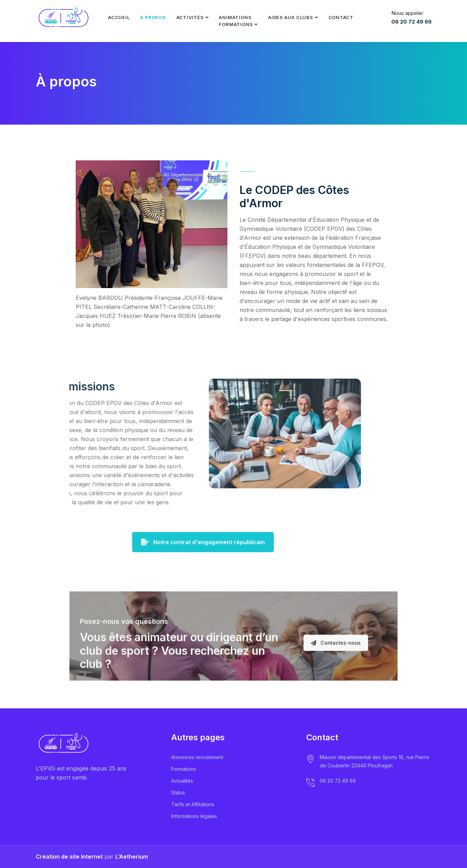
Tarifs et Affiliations (193, 804)
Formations (184, 769)
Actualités (182, 781)
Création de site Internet (69, 857)
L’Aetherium (132, 857)
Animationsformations (236, 21)
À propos (153, 17)
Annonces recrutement (197, 757)
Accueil (119, 17)
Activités (190, 17)
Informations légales (194, 816)
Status (178, 793)
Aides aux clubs (291, 17)
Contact (341, 17)
